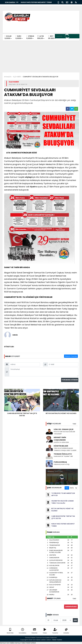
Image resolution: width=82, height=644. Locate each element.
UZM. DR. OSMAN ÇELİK (64, 429)
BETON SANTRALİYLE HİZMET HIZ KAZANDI (60, 510)
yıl (46, 158)
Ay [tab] (76, 488)
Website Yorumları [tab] (71, 356)
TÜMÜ (74, 424)
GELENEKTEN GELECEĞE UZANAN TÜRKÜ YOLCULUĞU (60, 502)
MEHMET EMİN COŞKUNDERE (60, 439)
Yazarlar (55, 631)
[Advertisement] (41, 56)
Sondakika (22, 631)
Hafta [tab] (72, 488)
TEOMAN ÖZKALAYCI (63, 454)
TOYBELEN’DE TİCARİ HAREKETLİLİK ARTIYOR (60, 495)
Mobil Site (10, 631)
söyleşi (28, 177)
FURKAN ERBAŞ (60, 462)
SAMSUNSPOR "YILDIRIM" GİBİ (63, 456)
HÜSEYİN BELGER (61, 446)
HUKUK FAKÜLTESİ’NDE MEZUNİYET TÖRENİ (36, 2)
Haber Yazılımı (57, 640)
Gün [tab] (67, 488)
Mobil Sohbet (31, 643)
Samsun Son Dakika (7, 643)
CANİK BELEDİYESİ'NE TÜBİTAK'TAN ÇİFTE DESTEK (60, 518)
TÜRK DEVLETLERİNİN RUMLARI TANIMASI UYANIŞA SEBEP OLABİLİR (65, 449)
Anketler (66, 631)
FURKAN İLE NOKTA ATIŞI (62, 464)
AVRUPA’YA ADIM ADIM (61, 442)
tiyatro (33, 187)
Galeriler (34, 631)
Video (45, 631)
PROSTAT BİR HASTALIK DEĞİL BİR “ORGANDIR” (64, 433)
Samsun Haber (20, 643)
